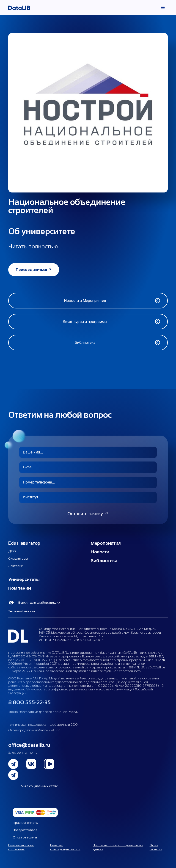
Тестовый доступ (22, 611)
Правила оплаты (26, 823)
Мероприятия (106, 543)
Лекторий (16, 566)
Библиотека (104, 560)
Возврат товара (25, 830)
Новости (100, 552)
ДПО (12, 551)
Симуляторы (18, 558)
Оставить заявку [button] (88, 513)
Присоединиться (34, 269)
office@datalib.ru (29, 745)
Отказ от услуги (25, 837)
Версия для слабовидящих (34, 603)
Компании (20, 588)
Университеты (24, 579)
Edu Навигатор (24, 543)
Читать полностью (33, 246)
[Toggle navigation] (163, 8)
